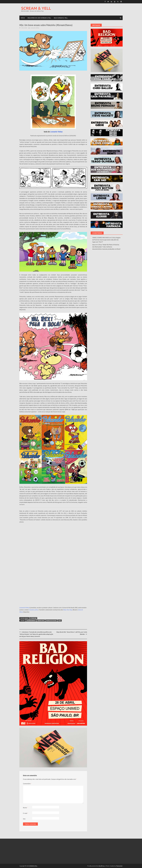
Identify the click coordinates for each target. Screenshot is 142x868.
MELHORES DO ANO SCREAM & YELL (39, 18)
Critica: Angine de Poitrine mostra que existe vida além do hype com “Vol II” (106, 240)
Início (23, 18)
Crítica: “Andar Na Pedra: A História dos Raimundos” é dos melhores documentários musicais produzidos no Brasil (106, 247)
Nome (25, 807)
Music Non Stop (68, 610)
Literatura (33, 618)
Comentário (27, 783)
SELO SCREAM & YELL (61, 18)
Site (24, 819)
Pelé (60, 620)
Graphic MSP (41, 620)
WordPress (102, 866)
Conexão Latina (33, 610)
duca (94, 244)
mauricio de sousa (51, 620)
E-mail (26, 813)
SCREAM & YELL (36, 8)
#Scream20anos (31, 620)
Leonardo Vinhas (35, 28)
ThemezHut (119, 866)
